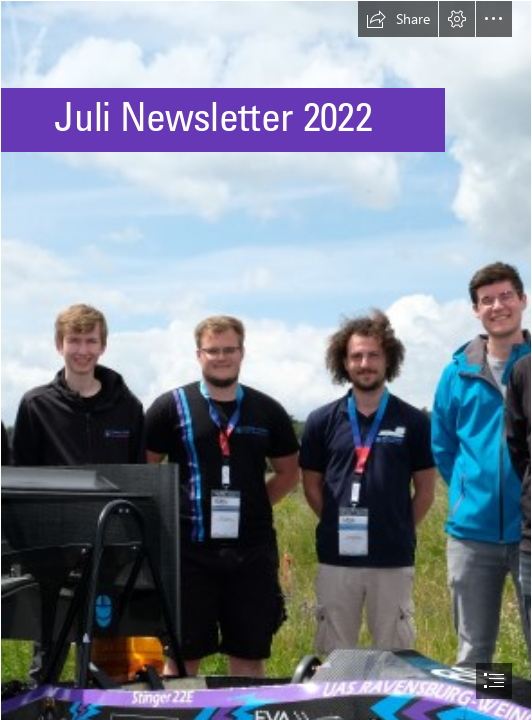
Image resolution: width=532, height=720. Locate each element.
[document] (266, 360)
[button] (398, 19)
